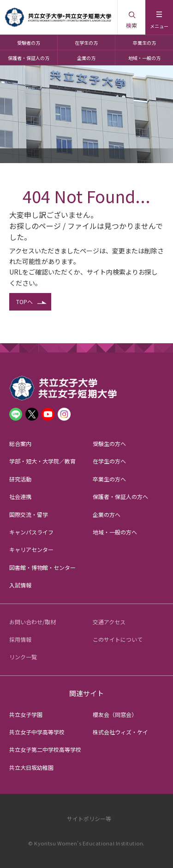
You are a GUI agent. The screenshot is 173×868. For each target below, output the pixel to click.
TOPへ (24, 302)
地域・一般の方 (144, 58)
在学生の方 (86, 43)
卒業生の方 (144, 43)
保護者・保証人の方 (29, 58)
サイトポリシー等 (89, 818)
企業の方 (86, 58)
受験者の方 (29, 43)
